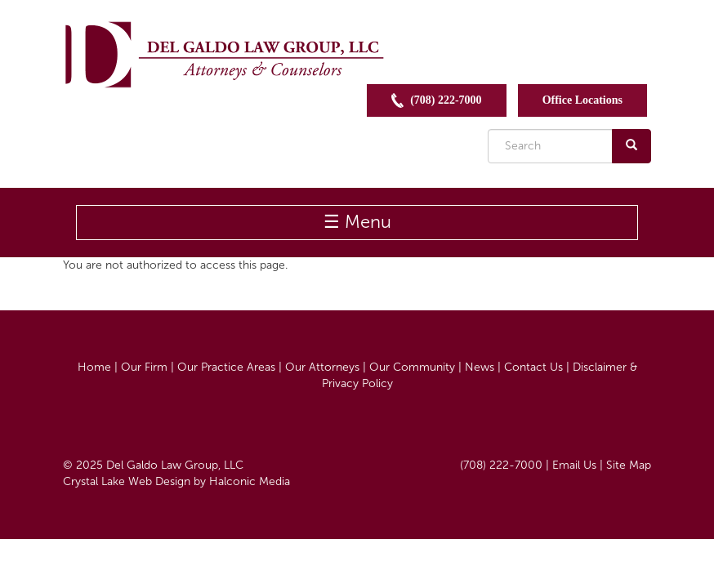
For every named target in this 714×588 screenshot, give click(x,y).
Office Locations (582, 100)
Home (94, 367)
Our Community (412, 367)
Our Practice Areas (226, 367)
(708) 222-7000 (437, 100)
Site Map (629, 465)
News (480, 367)
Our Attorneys (322, 367)
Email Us (574, 465)
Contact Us (533, 367)
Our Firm (144, 367)
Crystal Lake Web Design (127, 481)
